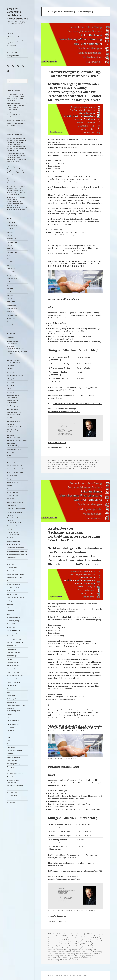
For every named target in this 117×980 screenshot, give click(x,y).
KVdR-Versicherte (12, 591)
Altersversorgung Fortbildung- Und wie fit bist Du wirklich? (75, 74)
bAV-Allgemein (11, 372)
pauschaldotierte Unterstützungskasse (13, 635)
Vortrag (9, 770)
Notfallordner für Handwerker (17, 120)
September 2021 (12, 242)
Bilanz (9, 456)
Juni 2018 (10, 325)
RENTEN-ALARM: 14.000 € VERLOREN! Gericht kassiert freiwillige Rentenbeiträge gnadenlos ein (16, 97)
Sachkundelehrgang (76, 466)
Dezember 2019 (12, 275)
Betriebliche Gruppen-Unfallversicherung (14, 431)
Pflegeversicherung (13, 672)
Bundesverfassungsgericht (15, 472)
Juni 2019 (10, 285)
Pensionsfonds (11, 646)
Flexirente (10, 529)
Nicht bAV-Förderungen (14, 624)
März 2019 (10, 295)
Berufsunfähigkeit (13, 409)
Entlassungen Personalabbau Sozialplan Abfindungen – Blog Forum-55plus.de (16, 156)
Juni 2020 (10, 259)
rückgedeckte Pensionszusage (16, 705)
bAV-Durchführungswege (15, 376)
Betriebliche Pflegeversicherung (17, 440)
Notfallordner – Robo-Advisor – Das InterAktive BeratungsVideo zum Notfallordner (17, 148)
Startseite (10, 33)
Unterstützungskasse (13, 757)
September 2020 (12, 252)
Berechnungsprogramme (15, 406)
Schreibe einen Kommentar (80, 468)
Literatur (10, 607)
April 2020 (10, 262)
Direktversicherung (13, 482)
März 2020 (10, 265)
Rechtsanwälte (11, 686)
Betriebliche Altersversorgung (16, 421)
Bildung (9, 459)
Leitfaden (10, 604)
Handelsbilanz (11, 571)
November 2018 (12, 308)
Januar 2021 (11, 249)
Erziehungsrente (12, 505)
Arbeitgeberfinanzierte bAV (15, 357)
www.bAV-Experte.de (57, 442)
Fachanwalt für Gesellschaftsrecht (13, 516)
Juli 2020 (10, 255)
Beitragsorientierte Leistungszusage (13, 396)
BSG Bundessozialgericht (15, 466)
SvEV (8, 740)
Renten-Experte (12, 699)
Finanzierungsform (13, 526)
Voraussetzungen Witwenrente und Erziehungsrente (16, 125)
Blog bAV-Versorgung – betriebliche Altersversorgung (17, 13)
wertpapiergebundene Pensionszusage (14, 781)
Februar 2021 (11, 245)
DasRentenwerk (12, 476)
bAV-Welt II (10, 392)
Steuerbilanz (11, 731)
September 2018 (12, 315)
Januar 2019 (11, 302)
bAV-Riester (10, 382)
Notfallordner (11, 627)
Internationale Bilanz (14, 584)
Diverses (9, 486)
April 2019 (10, 292)
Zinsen (9, 789)
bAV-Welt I (10, 389)
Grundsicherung (12, 568)
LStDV (9, 614)
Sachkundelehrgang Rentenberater (72, 958)
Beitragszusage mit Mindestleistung (13, 402)
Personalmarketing (13, 666)
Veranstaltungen (12, 760)
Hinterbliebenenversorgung (16, 574)
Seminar (10, 714)
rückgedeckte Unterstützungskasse (13, 710)
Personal (10, 659)
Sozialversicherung (13, 724)
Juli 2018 (10, 322)
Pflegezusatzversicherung (15, 676)
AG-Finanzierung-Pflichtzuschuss (13, 342)
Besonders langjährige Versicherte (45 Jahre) (14, 414)
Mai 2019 (10, 288)
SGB (8, 717)
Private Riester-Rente (13, 682)
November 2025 (12, 225)
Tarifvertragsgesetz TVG (14, 750)
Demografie (10, 479)
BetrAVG (9, 418)
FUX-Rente (10, 538)
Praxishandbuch (12, 679)
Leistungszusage (12, 601)
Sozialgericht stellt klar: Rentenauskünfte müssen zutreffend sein (15, 115)
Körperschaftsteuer (13, 588)
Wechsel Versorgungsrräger (15, 774)
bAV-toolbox (11, 386)
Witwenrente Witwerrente (15, 786)
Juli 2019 (10, 282)
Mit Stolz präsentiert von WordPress (75, 976)
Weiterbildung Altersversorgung (58, 468)
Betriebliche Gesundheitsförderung (14, 426)
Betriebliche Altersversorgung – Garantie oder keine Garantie (16, 192)
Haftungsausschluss (13, 56)
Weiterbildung (11, 777)
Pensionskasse (11, 649)
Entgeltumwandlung (13, 492)
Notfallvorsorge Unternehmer (16, 631)
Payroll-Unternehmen (14, 639)
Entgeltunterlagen (12, 495)
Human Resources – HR (14, 578)
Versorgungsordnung (13, 764)
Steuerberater (11, 727)
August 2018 (11, 318)
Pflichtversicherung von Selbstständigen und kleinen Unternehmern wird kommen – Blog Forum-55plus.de (17, 168)
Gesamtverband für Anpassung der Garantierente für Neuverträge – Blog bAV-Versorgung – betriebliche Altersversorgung (17, 201)
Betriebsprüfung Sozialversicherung (13, 445)
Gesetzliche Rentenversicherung (17, 551)
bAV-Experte (11, 379)
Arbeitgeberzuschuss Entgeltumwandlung (13, 361)
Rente (9, 692)
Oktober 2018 (11, 312)
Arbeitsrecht (11, 366)
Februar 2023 (11, 235)
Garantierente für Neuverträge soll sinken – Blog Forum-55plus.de (17, 188)
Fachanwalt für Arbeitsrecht (16, 509)
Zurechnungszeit (12, 792)
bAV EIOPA (10, 369)
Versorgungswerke (13, 767)
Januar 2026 (11, 222)
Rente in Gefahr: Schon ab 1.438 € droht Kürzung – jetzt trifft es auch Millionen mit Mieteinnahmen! (17, 107)
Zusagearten (11, 799)
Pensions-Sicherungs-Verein (16, 642)
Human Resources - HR (73, 462)
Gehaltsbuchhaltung (13, 541)
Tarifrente (10, 744)
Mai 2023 (10, 229)
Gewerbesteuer (12, 558)
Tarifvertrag (11, 747)
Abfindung (10, 338)
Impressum (10, 49)
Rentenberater (11, 702)
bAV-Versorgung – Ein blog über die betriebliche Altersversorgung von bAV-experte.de (17, 41)
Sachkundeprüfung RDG (90, 466)
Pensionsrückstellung (14, 652)
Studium (10, 737)
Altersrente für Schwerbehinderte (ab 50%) (16, 347)
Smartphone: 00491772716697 (60, 448)
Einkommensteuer (13, 489)
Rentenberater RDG (54, 958)
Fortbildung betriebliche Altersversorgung (72, 956)
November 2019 (12, 279)
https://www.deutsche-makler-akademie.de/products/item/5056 (78, 403)
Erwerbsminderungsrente (15, 502)
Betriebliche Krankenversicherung (14, 436)
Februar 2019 (11, 298)
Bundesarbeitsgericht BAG (15, 469)
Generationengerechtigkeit (15, 548)
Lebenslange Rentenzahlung (16, 597)
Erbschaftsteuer (12, 499)
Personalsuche (11, 669)
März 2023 (10, 232)
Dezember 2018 (12, 305)
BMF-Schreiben (12, 462)
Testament (10, 754)
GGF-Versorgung (12, 561)
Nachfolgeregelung (13, 621)
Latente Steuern (12, 594)
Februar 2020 (11, 269)
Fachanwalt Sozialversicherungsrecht (15, 522)
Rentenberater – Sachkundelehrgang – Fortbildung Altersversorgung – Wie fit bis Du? (75, 534)
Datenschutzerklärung (14, 52)
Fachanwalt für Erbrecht (15, 512)
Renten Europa (12, 695)
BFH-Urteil (10, 452)
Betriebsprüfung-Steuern (15, 449)
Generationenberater (14, 544)
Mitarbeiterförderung (14, 617)
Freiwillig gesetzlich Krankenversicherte (13, 533)
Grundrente (11, 564)
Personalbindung (12, 662)
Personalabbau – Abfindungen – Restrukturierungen (17, 161)
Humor (9, 581)
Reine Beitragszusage (13, 689)
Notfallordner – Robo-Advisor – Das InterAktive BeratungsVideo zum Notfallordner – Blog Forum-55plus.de (17, 141)
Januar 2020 (11, 272)
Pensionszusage (12, 656)
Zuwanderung (11, 802)
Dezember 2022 (12, 239)
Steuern (9, 734)
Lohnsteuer (10, 611)
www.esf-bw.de (64, 253)
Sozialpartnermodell (13, 721)
